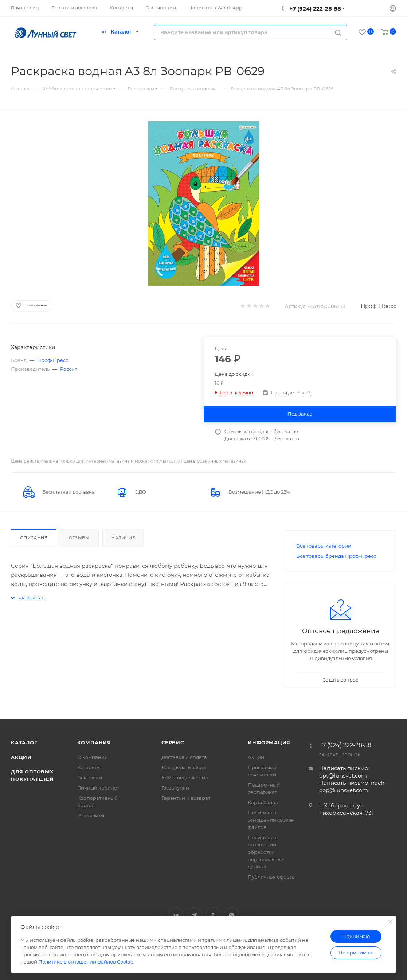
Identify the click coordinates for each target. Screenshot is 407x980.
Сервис (173, 742)
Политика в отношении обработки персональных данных (266, 852)
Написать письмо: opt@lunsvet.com (344, 772)
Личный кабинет (98, 788)
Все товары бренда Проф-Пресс (336, 556)
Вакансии (90, 778)
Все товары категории (324, 546)
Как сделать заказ (183, 767)
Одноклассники (213, 915)
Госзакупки (175, 788)
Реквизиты (91, 815)
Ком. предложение (185, 778)
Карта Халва (263, 802)
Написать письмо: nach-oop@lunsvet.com (353, 786)
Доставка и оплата (184, 757)
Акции (21, 757)
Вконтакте (176, 915)
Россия (69, 369)
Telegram (194, 915)
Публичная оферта (271, 877)
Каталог (24, 742)
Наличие (123, 538)
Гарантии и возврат (186, 798)
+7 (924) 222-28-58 (314, 9)
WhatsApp (232, 915)
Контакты (89, 767)
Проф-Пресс (378, 306)
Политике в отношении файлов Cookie (86, 962)
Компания (94, 742)
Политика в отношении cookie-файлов (271, 820)
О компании (93, 757)
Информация (269, 742)
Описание (34, 538)
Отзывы (79, 538)
